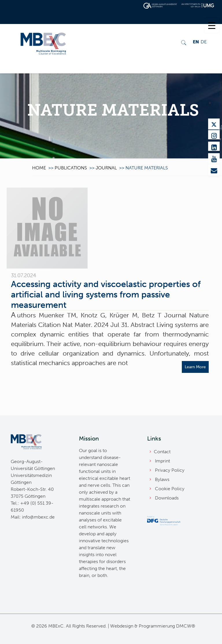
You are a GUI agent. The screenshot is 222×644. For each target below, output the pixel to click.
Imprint (162, 461)
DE (204, 42)
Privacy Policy (170, 470)
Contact (162, 452)
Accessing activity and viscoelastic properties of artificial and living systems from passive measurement (106, 295)
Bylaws (162, 479)
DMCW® (186, 626)
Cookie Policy (170, 489)
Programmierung (157, 626)
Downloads (167, 498)
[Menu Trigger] (212, 25)
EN (196, 42)
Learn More (195, 367)
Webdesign (122, 626)
